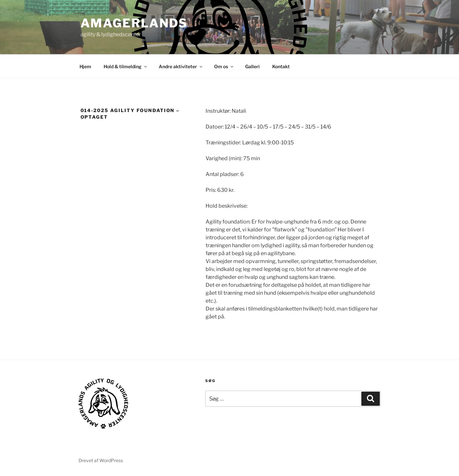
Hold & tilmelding (126, 66)
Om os (224, 66)
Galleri (252, 66)
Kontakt (281, 66)
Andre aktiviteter (181, 66)
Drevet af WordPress (101, 460)
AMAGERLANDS (134, 23)
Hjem (85, 66)
